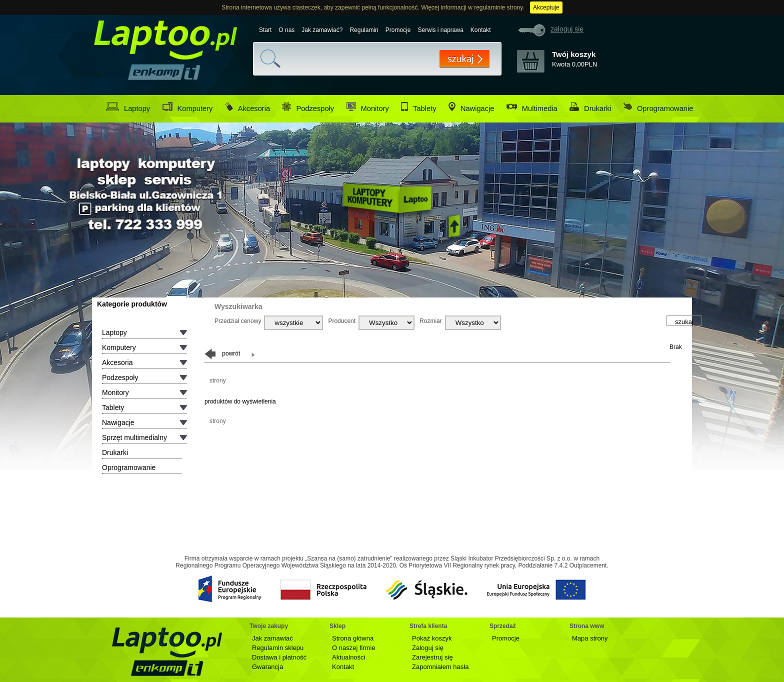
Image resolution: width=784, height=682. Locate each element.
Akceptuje (546, 7)
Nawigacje (471, 107)
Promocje (398, 30)
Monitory (368, 107)
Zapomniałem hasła (440, 667)
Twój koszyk (574, 54)
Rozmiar (431, 321)
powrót (222, 354)
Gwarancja (267, 667)
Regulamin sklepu (278, 648)
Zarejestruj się (432, 657)
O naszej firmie (354, 648)
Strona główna (353, 638)
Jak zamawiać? (322, 30)
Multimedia (532, 107)
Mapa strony (590, 638)
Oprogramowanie (658, 107)
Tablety (418, 107)
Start (265, 30)
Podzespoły (308, 107)
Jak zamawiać (272, 638)
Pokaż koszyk (432, 638)
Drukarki (590, 107)
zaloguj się (567, 29)
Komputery (188, 107)
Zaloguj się (428, 648)
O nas (286, 30)
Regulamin (364, 30)
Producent (342, 321)
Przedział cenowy (238, 321)
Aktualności (348, 657)
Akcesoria (247, 107)
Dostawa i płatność (279, 657)
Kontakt (481, 30)
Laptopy (128, 107)
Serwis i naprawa (440, 30)
